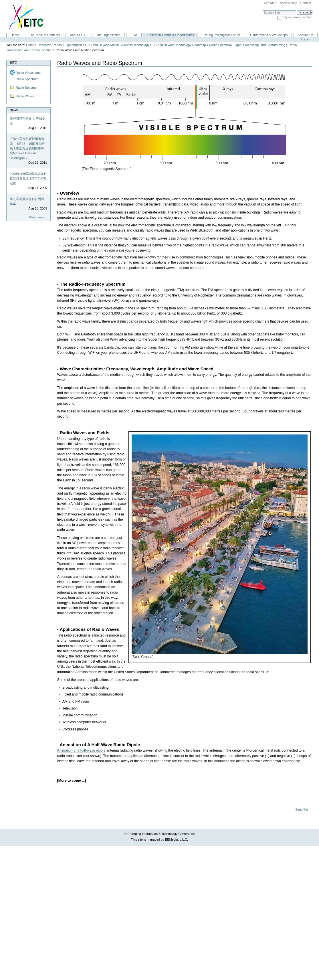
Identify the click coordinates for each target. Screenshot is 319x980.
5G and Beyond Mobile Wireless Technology (118, 45)
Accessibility (288, 3)
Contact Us (305, 35)
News (14, 110)
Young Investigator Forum (222, 35)
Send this (302, 809)
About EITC (78, 35)
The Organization (108, 35)
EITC (13, 62)
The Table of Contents (44, 35)
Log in (305, 39)
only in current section (297, 17)
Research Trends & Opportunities (171, 35)
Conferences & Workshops (269, 35)
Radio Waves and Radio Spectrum (28, 76)
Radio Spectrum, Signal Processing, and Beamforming (247, 45)
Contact (306, 3)
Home (15, 35)
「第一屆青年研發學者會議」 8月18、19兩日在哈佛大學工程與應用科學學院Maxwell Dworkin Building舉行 (27, 148)
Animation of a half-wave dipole (81, 750)
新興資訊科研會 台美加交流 (27, 121)
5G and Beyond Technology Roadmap (179, 45)
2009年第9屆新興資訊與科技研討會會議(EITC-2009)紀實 (28, 178)
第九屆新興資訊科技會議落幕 (27, 201)
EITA (134, 35)
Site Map (270, 3)
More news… (38, 217)
